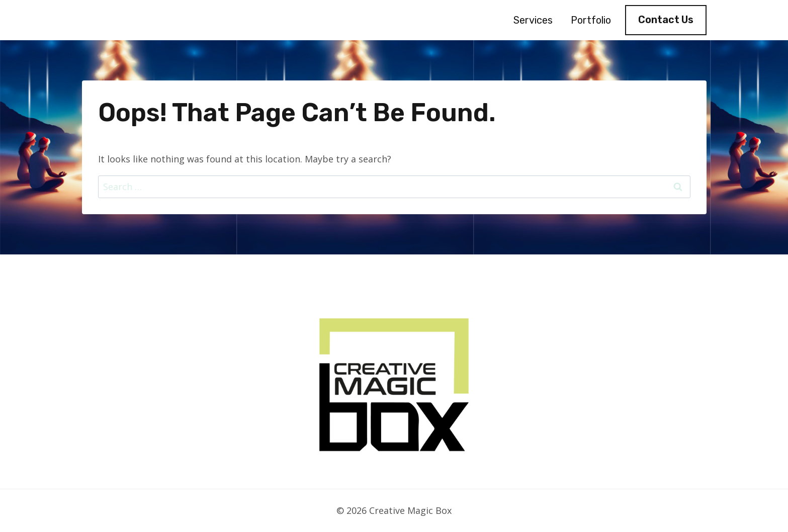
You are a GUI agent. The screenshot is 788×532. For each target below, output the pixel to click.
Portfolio (591, 20)
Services (533, 20)
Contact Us (666, 20)
